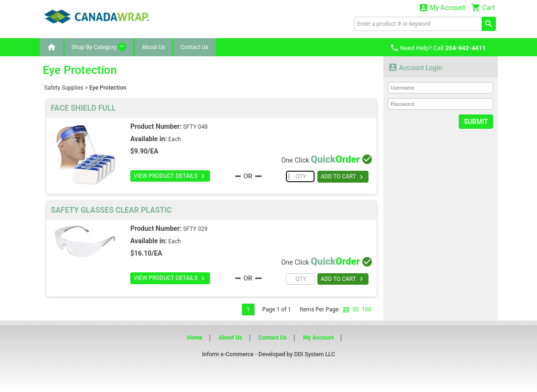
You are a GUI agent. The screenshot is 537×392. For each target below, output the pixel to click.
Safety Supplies (64, 88)
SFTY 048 (195, 127)
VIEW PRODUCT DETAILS (170, 176)
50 (356, 309)
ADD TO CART (343, 177)
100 (366, 309)
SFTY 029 (195, 229)
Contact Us (195, 47)
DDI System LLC (315, 354)
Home (195, 338)
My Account (442, 7)
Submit (476, 122)
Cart (483, 7)
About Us (153, 47)
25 (346, 309)
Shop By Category (99, 47)
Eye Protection (108, 88)
